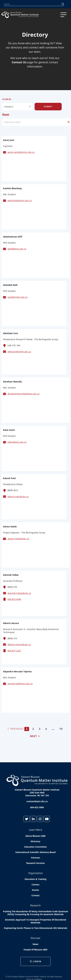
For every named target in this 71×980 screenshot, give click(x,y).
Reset (6, 114)
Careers (35, 885)
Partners (36, 858)
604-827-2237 (14, 651)
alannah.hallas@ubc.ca (19, 593)
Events (35, 890)
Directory (35, 841)
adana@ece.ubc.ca (17, 442)
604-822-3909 (37, 807)
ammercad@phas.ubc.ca (20, 684)
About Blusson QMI (35, 836)
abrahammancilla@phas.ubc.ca (23, 394)
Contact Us (19, 62)
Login (35, 961)
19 (61, 729)
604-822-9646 (14, 599)
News (35, 944)
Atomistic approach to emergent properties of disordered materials (35, 921)
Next (35, 736)
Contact (35, 895)
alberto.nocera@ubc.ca (19, 644)
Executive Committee (35, 847)
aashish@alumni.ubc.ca (20, 200)
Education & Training (35, 879)
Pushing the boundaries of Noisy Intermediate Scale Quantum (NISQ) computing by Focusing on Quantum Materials (36, 913)
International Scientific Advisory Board (35, 852)
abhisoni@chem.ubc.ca (19, 352)
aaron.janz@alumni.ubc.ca (21, 152)
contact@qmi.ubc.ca (37, 801)
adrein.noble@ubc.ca (18, 539)
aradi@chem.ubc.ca (18, 297)
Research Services (35, 863)
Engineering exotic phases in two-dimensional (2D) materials (36, 928)
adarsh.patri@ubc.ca (18, 496)
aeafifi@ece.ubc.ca (17, 249)
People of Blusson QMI (35, 950)
